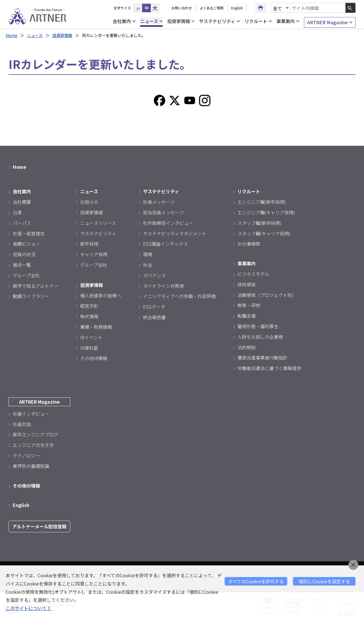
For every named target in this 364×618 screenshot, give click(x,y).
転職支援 (247, 316)
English (237, 8)
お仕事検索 (249, 244)
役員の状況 (24, 254)
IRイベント (91, 337)
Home (12, 35)
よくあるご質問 (212, 8)
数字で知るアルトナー (36, 286)
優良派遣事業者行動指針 (262, 358)
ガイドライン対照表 (164, 286)
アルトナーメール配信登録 (39, 526)
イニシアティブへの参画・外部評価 (179, 296)
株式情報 (89, 316)
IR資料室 (89, 348)
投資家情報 (181, 21)
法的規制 (247, 347)
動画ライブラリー (31, 296)
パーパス (22, 223)
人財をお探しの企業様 (260, 337)
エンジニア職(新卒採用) (262, 202)
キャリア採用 (94, 254)
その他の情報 (26, 486)
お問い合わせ (182, 8)
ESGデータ (154, 307)
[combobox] (318, 8)
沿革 (17, 212)
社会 (148, 265)
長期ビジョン (26, 244)
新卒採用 (89, 244)
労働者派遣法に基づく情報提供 (269, 368)
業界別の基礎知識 (31, 466)
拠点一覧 (22, 265)
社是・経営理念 (29, 233)
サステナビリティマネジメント (175, 233)
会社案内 (124, 21)
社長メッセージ (159, 202)
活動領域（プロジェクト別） (267, 295)
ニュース (151, 21)
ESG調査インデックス (166, 244)
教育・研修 (249, 305)
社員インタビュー (31, 414)
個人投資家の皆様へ (101, 295)
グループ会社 (26, 275)
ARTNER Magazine (330, 22)
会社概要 (22, 202)
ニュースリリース (98, 223)
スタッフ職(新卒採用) (259, 223)
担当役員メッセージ (164, 212)
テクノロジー (26, 455)
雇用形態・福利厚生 (258, 326)
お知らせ (89, 202)
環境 (148, 254)
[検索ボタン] (350, 8)
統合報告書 (154, 317)
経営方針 (89, 306)
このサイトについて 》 (29, 608)
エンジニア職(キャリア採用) (266, 212)
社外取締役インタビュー (168, 223)
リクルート (258, 21)
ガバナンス (154, 275)
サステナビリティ (219, 21)
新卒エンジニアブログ (36, 434)
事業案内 (288, 21)
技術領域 (247, 284)
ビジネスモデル (253, 274)
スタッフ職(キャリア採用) (264, 233)
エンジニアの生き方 (33, 445)
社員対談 (22, 424)
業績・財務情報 (96, 327)
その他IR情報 (94, 358)
